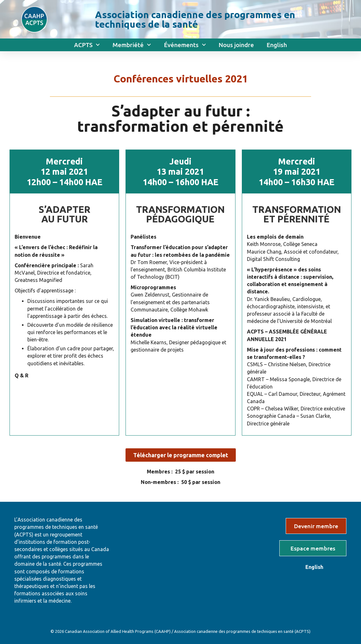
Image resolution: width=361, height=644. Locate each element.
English (277, 45)
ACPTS (87, 45)
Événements (185, 45)
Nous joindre (236, 45)
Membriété (132, 45)
